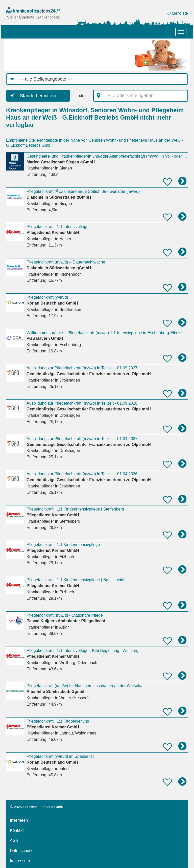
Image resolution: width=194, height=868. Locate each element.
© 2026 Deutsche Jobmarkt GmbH (37, 807)
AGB (14, 841)
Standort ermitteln (38, 96)
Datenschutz (21, 851)
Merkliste (177, 13)
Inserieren (19, 820)
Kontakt (17, 830)
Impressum (20, 861)
